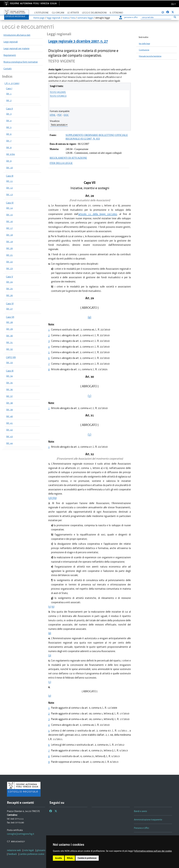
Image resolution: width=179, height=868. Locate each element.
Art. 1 (9, 94)
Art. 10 (10, 168)
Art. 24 (10, 282)
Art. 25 (10, 289)
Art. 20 (10, 248)
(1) (89, 396)
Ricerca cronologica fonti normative (21, 62)
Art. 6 (9, 134)
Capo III (10, 176)
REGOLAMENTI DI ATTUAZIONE (68, 158)
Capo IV (10, 203)
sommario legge (85, 18)
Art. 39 (10, 410)
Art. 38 (10, 403)
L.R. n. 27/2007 (12, 83)
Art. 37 (10, 396)
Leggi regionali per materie (16, 48)
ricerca (66, 18)
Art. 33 (10, 363)
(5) (50, 607)
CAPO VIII (11, 357)
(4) (50, 696)
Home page (39, 18)
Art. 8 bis (11, 154)
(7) (52, 498)
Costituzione (144, 50)
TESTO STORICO (58, 96)
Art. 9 (9, 161)
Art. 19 (10, 242)
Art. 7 (9, 141)
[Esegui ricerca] (175, 17)
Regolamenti (10, 55)
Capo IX (10, 371)
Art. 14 (10, 208)
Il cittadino (116, 13)
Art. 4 (9, 121)
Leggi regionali (11, 42)
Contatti (8, 69)
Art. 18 (10, 235)
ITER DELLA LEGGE (61, 163)
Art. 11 (10, 181)
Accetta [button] (59, 858)
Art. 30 (10, 336)
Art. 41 (10, 423)
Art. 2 (9, 100)
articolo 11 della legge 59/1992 (98, 214)
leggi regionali (54, 18)
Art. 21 (10, 255)
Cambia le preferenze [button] (87, 858)
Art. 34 (10, 376)
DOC (66, 115)
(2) (50, 498)
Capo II (9, 109)
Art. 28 (10, 322)
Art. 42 (10, 430)
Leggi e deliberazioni (94, 13)
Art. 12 (10, 188)
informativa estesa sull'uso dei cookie (153, 851)
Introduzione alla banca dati (17, 35)
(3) (50, 655)
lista (73, 18)
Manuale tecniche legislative (150, 56)
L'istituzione (42, 13)
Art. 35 (10, 383)
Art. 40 (10, 416)
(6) (53, 607)
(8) (89, 317)
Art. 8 (9, 147)
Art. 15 (10, 215)
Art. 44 (10, 443)
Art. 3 (9, 114)
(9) (55, 498)
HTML (53, 115)
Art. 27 (10, 309)
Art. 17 (10, 228)
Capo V (10, 277)
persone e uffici (128, 17)
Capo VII (10, 317)
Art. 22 (10, 262)
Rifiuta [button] (70, 858)
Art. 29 (10, 329)
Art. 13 (10, 194)
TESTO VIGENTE (58, 92)
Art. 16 (10, 221)
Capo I (9, 88)
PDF (60, 115)
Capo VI (10, 304)
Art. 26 (10, 295)
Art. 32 (10, 349)
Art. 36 (10, 389)
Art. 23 (10, 268)
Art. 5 (9, 127)
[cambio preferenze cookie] (32, 854)
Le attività (73, 13)
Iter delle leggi (144, 44)
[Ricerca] (156, 17)
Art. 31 (10, 342)
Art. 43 (10, 436)
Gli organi (58, 13)
